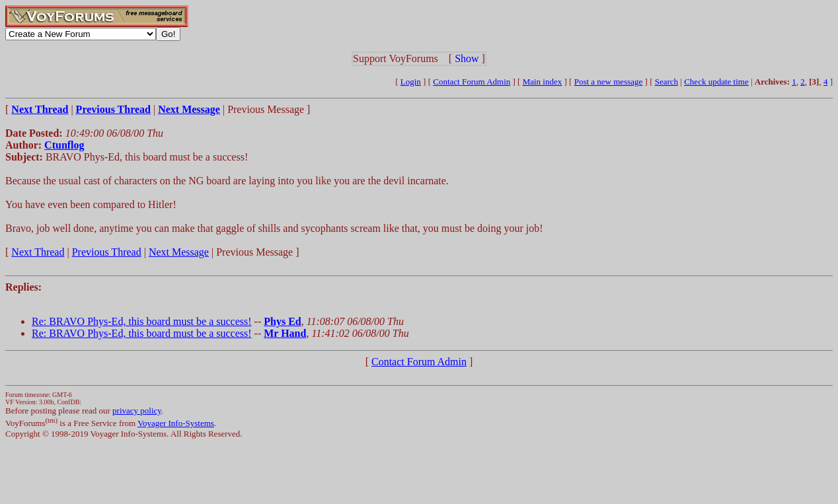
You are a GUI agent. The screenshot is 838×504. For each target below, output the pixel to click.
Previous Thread (107, 252)
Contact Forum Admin (472, 82)
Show (467, 58)
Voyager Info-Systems (176, 423)
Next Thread (38, 252)
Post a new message (609, 82)
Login (411, 82)
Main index (543, 82)
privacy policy (137, 411)
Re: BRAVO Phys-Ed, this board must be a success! (142, 321)
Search (667, 82)
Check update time (716, 82)
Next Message (179, 252)
